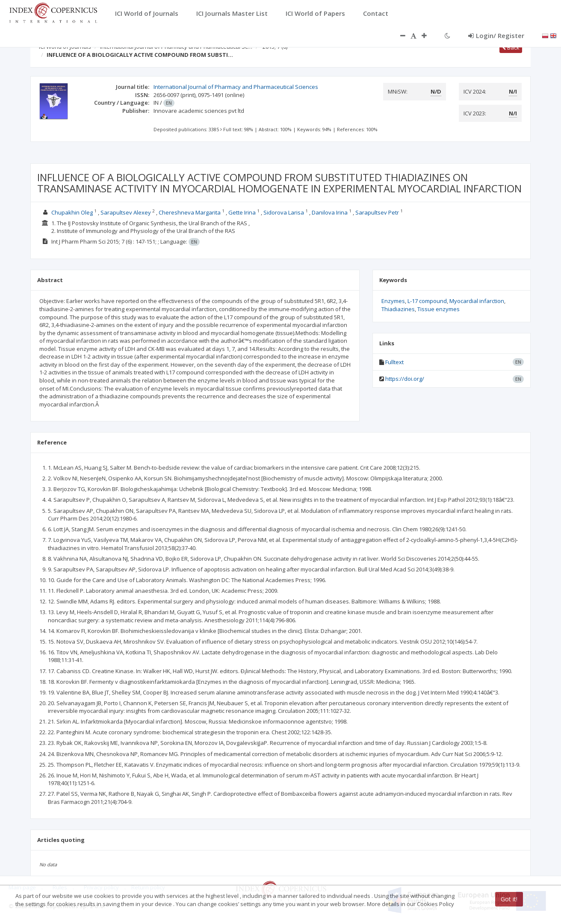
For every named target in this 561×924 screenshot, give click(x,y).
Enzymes (393, 301)
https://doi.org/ (405, 379)
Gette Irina (242, 212)
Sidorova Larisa (284, 212)
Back (511, 47)
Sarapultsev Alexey (126, 212)
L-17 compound (427, 301)
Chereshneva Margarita (190, 212)
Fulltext (394, 362)
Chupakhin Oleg (72, 212)
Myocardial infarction (477, 301)
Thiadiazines (398, 309)
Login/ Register (496, 35)
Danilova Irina (330, 212)
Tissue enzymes (438, 309)
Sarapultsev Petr (377, 212)
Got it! (509, 899)
